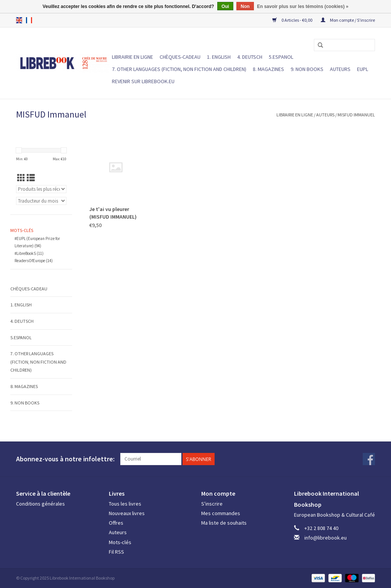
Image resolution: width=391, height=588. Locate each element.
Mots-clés (120, 542)
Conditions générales (40, 504)
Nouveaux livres (127, 513)
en (19, 20)
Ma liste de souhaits (224, 523)
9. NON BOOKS (307, 69)
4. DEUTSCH (250, 57)
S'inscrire (212, 504)
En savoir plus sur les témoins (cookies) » (303, 6)
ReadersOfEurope (34, 261)
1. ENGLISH (219, 57)
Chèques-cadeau (180, 57)
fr (29, 20)
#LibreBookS (29, 253)
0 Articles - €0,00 (293, 20)
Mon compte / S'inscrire (348, 20)
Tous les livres (125, 504)
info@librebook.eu (326, 538)
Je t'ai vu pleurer (113, 213)
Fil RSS (116, 552)
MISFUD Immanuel (356, 115)
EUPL (363, 69)
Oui (225, 6)
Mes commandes (221, 513)
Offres (116, 523)
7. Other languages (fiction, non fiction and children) (179, 69)
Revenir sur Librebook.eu (143, 81)
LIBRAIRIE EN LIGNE (132, 57)
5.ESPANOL (281, 57)
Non (245, 6)
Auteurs (340, 69)
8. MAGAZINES (268, 69)
